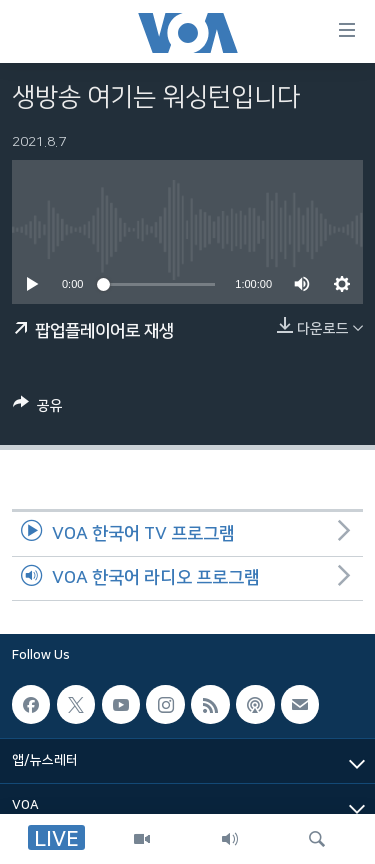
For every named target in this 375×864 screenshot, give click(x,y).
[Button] (38, 409)
